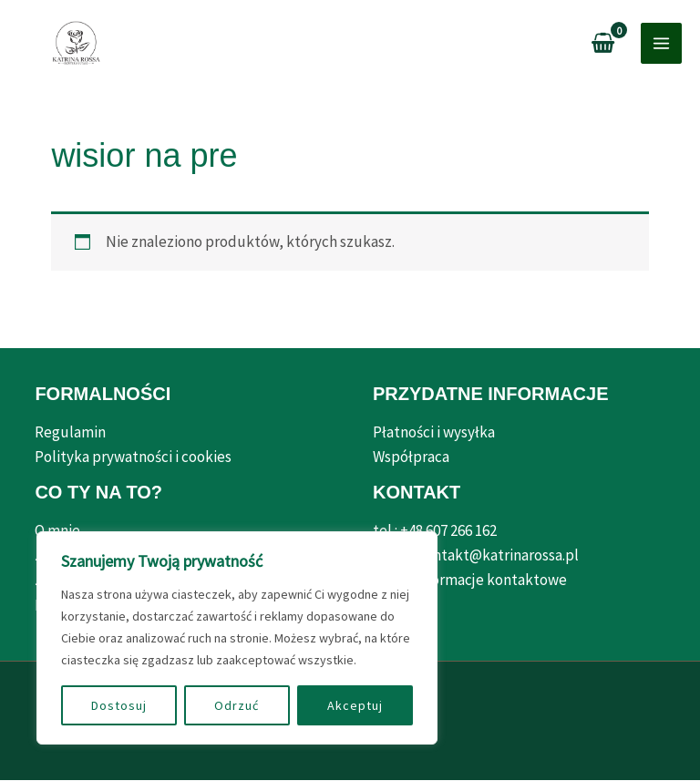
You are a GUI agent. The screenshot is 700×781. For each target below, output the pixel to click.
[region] (237, 638)
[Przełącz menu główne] (661, 44)
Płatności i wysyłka (434, 433)
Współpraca (411, 457)
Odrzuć (237, 705)
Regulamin (70, 433)
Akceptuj (355, 705)
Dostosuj (119, 705)
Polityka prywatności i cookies (133, 457)
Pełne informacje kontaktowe (470, 581)
